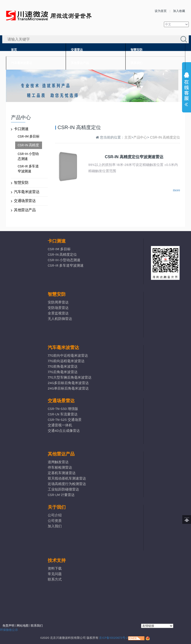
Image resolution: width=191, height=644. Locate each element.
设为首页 (161, 11)
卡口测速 (20, 129)
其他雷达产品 (80, 63)
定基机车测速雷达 (62, 473)
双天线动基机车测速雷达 (67, 478)
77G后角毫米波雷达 (63, 372)
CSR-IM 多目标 (29, 136)
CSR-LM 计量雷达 (61, 495)
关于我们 (57, 507)
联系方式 (55, 579)
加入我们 (55, 526)
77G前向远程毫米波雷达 (66, 361)
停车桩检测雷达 (60, 468)
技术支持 (57, 560)
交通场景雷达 (23, 201)
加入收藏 (179, 11)
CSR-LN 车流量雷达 (63, 414)
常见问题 (55, 574)
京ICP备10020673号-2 (113, 638)
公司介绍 (55, 515)
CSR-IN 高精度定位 (28, 146)
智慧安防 (137, 50)
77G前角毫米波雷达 (63, 367)
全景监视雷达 (58, 313)
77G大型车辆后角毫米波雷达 (70, 377)
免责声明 (8, 626)
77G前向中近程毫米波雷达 (68, 356)
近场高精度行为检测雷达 (67, 484)
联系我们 (137, 63)
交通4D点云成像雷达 (64, 431)
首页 (14, 50)
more (176, 190)
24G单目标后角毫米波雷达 (68, 388)
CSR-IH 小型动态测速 (28, 156)
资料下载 (55, 569)
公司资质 (55, 521)
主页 (128, 137)
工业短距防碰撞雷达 (63, 489)
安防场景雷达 (58, 308)
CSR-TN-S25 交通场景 (65, 420)
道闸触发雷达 (58, 462)
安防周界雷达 (58, 302)
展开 (187, 91)
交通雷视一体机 (60, 425)
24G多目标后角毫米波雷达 (68, 383)
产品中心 (140, 137)
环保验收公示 (9, 630)
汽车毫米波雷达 (22, 63)
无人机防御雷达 (60, 319)
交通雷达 (77, 50)
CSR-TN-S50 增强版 (63, 409)
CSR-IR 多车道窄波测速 (28, 169)
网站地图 (23, 626)
